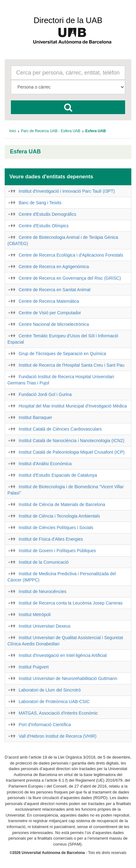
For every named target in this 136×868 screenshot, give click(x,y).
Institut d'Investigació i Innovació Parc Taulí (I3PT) (67, 191)
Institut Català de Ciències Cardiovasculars (60, 429)
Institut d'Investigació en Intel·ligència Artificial (63, 655)
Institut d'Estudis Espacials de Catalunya (58, 475)
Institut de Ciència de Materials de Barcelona (62, 504)
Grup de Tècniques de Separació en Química (62, 354)
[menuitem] (13, 131)
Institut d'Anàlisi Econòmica (45, 464)
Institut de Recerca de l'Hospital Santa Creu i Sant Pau (72, 365)
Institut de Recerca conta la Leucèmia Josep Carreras (71, 603)
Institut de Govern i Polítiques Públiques (57, 551)
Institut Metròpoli (35, 615)
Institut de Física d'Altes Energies (51, 539)
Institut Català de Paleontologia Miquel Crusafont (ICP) (72, 452)
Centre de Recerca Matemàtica (49, 301)
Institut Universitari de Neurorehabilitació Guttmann (68, 678)
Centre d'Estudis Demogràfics (47, 214)
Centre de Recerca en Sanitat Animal (54, 290)
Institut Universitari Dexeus (45, 626)
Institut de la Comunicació (44, 562)
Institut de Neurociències (42, 591)
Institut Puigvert (34, 667)
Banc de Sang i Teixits (40, 203)
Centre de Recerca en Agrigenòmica (54, 267)
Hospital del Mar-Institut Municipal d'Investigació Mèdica (73, 406)
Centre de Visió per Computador (50, 313)
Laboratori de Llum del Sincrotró (50, 690)
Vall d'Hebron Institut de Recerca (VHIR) (58, 736)
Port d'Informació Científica (45, 725)
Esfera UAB (25, 152)
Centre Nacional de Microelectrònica (54, 324)
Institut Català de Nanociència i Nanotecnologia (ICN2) (71, 441)
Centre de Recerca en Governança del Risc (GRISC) (70, 278)
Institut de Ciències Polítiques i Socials (56, 528)
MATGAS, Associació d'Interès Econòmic (58, 713)
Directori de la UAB (68, 20)
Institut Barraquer (35, 417)
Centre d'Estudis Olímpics (44, 226)
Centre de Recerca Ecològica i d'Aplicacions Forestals (71, 255)
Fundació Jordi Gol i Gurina (45, 394)
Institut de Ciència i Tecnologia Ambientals (59, 516)
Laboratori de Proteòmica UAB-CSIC (54, 702)
